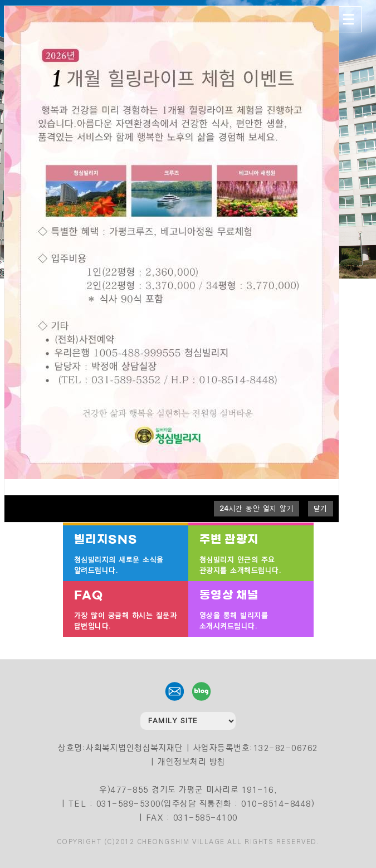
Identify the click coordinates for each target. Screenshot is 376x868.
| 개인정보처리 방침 (188, 762)
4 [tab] (365, 150)
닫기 (321, 509)
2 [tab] (365, 128)
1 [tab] (365, 117)
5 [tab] (365, 162)
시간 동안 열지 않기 (257, 509)
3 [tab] (365, 139)
